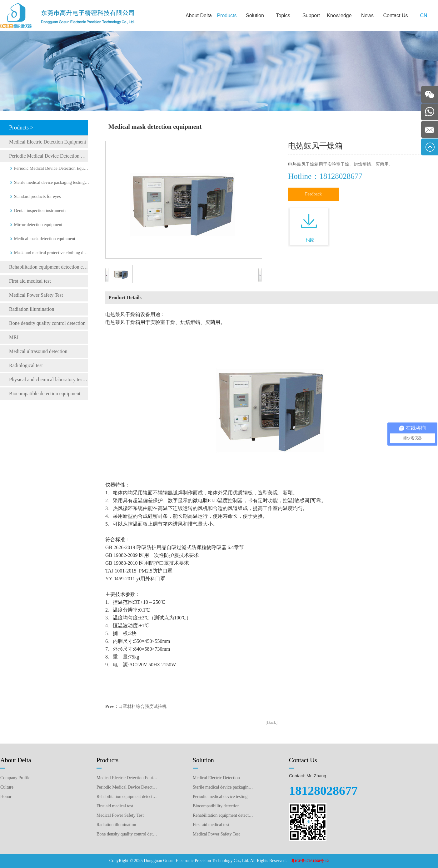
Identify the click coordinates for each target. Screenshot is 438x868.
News (367, 15)
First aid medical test (30, 281)
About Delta (199, 15)
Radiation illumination (32, 309)
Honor (6, 797)
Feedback (313, 194)
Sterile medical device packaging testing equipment (52, 182)
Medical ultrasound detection (38, 351)
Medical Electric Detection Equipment (48, 142)
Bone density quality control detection (47, 323)
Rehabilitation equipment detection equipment (48, 267)
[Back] (271, 722)
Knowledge (339, 15)
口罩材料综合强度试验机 (142, 707)
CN (423, 15)
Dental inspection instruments (40, 211)
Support (311, 15)
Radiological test (26, 365)
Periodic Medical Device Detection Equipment (48, 156)
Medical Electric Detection (216, 778)
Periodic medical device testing (220, 797)
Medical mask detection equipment (45, 239)
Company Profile (15, 778)
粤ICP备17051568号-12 (310, 861)
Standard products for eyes (37, 197)
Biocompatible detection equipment (45, 394)
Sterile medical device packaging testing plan (223, 787)
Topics (283, 15)
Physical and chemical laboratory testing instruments (48, 379)
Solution (255, 15)
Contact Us (395, 15)
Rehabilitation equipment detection (223, 815)
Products (227, 15)
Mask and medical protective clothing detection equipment (52, 253)
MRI (14, 337)
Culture (7, 787)
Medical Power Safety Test (36, 295)
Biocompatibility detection (216, 806)
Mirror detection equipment (38, 225)
